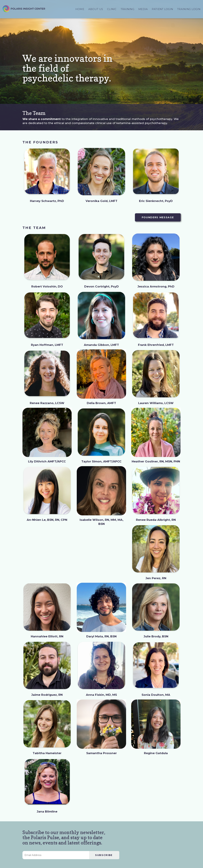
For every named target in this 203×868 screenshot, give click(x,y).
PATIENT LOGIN (162, 9)
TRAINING (127, 9)
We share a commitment (42, 119)
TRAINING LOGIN (189, 9)
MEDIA (143, 9)
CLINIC (112, 9)
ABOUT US (96, 9)
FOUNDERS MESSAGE (158, 217)
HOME (80, 9)
